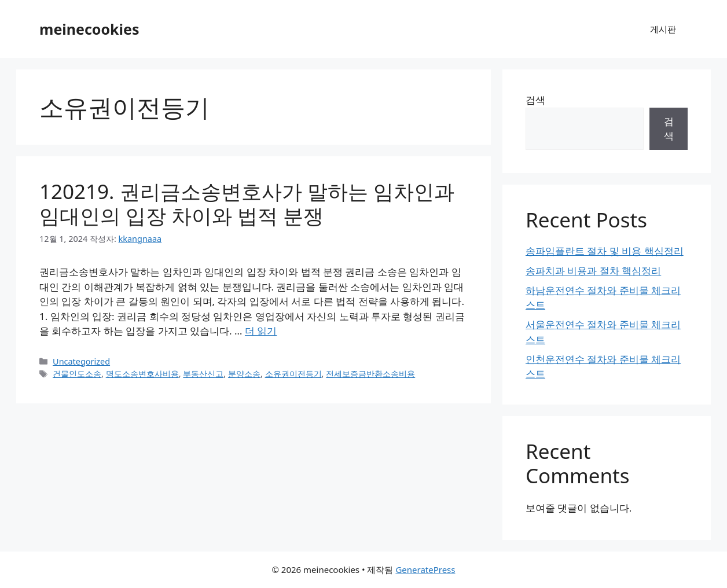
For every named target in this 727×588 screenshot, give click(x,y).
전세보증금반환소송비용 (370, 374)
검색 (535, 100)
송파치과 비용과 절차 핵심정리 (593, 271)
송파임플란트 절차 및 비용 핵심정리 (605, 251)
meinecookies (89, 29)
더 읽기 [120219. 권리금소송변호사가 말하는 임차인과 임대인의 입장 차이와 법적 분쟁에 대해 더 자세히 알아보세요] (261, 331)
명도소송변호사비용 (142, 374)
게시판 (663, 29)
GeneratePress (425, 569)
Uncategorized (81, 361)
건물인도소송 (77, 374)
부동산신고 (203, 374)
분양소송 (244, 374)
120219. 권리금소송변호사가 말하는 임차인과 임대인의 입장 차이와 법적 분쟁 (247, 203)
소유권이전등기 (293, 374)
